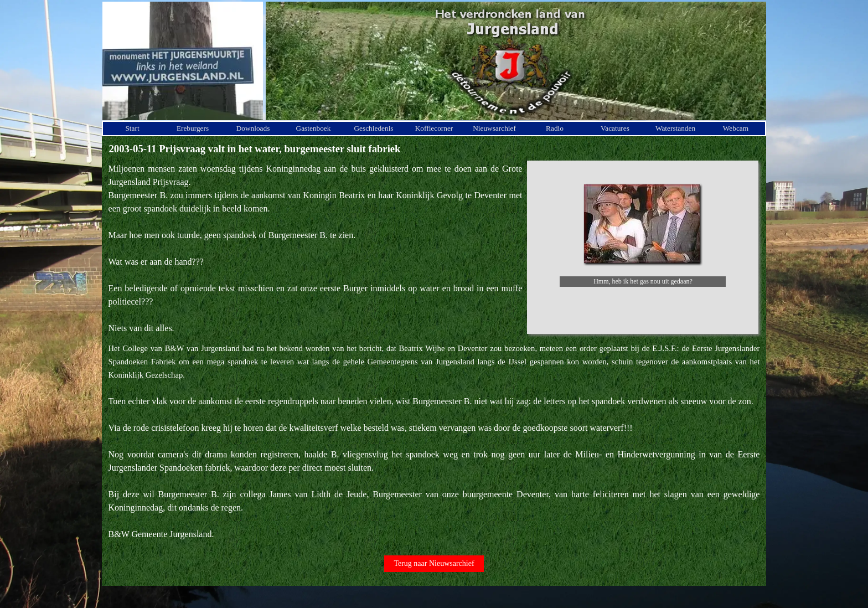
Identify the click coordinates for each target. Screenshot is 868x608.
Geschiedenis (373, 128)
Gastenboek (314, 128)
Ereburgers (193, 128)
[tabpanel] (316, 249)
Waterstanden (675, 128)
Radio (555, 128)
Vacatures (615, 128)
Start (132, 128)
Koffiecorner (434, 128)
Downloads (253, 128)
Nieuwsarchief (494, 128)
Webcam (736, 128)
